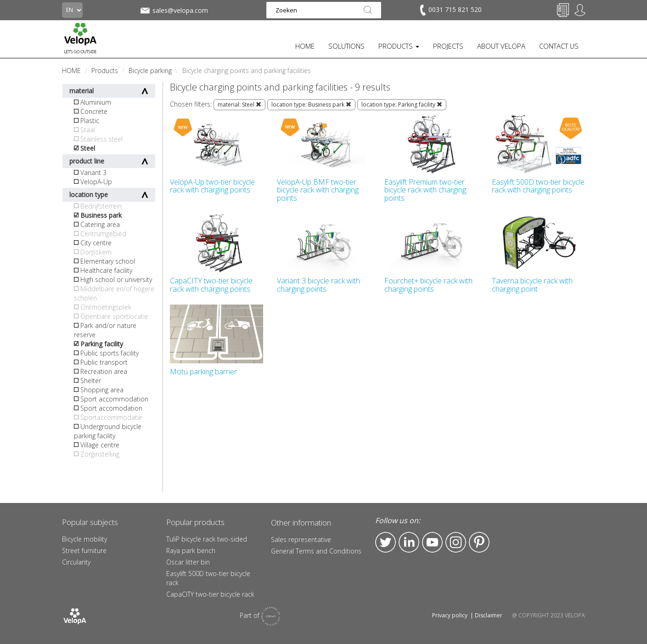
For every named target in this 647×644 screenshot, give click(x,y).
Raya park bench (191, 551)
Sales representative (301, 539)
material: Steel (239, 105)
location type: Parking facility (402, 105)
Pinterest (479, 542)
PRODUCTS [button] (399, 46)
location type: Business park (311, 105)
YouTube (432, 542)
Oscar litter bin (188, 562)
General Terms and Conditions (316, 551)
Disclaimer (489, 615)
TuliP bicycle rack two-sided (207, 539)
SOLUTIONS (346, 46)
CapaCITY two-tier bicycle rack (210, 594)
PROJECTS (448, 46)
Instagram (456, 542)
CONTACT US (559, 46)
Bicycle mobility (84, 539)
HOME (305, 46)
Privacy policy (450, 615)
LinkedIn (409, 542)
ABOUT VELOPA (501, 46)
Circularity (76, 562)
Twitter (385, 542)
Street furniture (84, 551)
